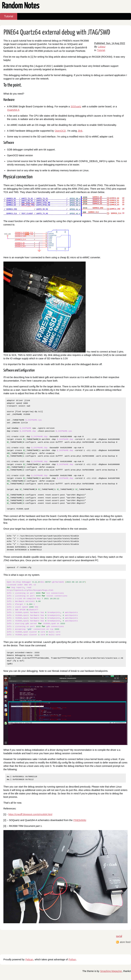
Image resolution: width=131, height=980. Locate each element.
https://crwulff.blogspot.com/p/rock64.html (30, 814)
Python (72, 959)
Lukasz (102, 47)
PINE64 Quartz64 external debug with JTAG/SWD (57, 33)
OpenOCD (60, 131)
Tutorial (9, 16)
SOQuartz (76, 106)
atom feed (125, 942)
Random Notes (21, 6)
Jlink (80, 131)
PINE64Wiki (80, 820)
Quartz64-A (13, 110)
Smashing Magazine (111, 971)
